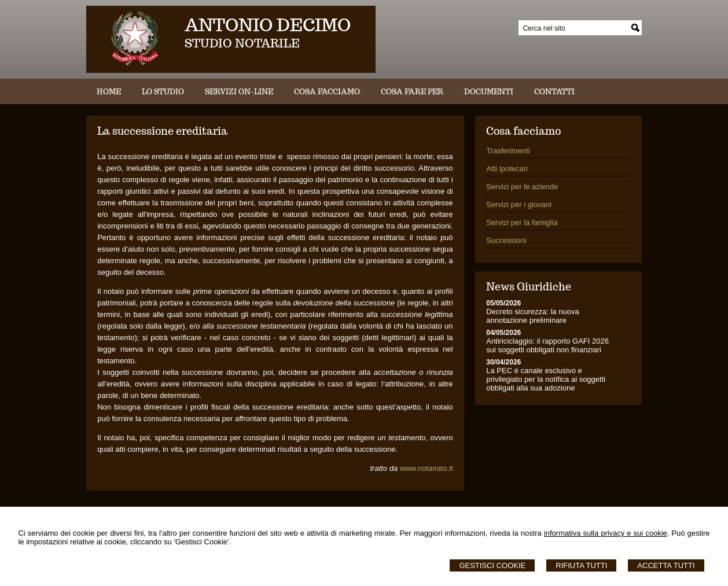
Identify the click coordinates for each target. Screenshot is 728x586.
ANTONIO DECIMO (268, 25)
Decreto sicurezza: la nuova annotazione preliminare (532, 316)
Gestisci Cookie (492, 565)
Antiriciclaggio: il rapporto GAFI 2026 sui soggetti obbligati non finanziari (547, 345)
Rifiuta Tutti (581, 565)
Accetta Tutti (666, 565)
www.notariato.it (426, 468)
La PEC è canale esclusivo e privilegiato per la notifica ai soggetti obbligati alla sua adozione (546, 379)
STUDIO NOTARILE (242, 43)
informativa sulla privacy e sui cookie (606, 533)
